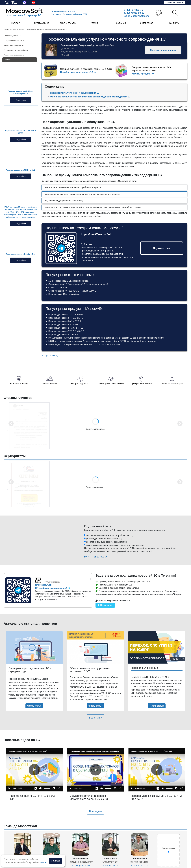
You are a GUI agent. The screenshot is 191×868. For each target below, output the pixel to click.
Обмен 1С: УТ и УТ (58, 287)
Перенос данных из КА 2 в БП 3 (64, 325)
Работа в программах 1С (14, 45)
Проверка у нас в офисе (141, 384)
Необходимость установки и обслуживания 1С (75, 93)
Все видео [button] (95, 811)
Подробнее (21, 100)
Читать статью (34, 706)
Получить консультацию (163, 50)
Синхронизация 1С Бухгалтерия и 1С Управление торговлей (78, 284)
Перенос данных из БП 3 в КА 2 (64, 334)
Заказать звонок (175, 3)
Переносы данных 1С (64, 11)
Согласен (56, 861)
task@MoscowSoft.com (136, 16)
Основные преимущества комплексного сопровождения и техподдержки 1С (90, 97)
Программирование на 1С (14, 41)
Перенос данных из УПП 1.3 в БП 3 (66, 318)
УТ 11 (97, 344)
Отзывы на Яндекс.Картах (172, 384)
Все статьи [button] (95, 718)
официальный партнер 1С (24, 15)
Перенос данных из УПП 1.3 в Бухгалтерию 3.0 (20, 92)
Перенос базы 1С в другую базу (64, 294)
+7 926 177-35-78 (110, 866)
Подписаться (162, 248)
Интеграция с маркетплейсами (16, 50)
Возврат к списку (50, 356)
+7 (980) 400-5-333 (81, 866)
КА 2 (109, 344)
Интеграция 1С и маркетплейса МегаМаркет (70, 344)
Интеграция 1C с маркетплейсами (69, 14)
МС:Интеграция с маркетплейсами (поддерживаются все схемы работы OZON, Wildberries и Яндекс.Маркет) (102, 341)
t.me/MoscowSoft (43, 585)
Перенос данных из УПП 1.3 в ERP (66, 315)
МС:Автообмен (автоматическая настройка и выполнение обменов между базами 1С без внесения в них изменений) (106, 338)
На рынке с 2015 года (19, 384)
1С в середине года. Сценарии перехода (68, 281)
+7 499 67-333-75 (139, 866)
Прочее (7, 60)
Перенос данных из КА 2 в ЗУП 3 (65, 321)
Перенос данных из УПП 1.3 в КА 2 (20, 170)
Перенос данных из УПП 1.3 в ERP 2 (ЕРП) (21, 132)
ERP (118, 344)
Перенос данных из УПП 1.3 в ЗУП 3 (66, 331)
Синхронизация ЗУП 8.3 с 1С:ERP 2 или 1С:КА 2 (72, 291)
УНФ (103, 344)
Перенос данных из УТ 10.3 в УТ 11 (21, 254)
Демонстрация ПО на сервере (111, 384)
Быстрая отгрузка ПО (80, 384)
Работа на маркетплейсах (14, 55)
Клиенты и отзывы (50, 384)
